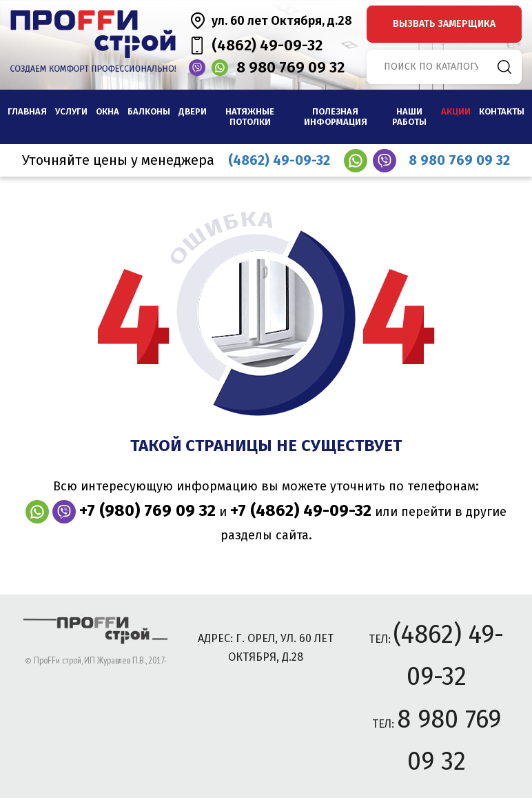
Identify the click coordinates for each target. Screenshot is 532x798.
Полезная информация (336, 117)
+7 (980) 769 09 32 (147, 510)
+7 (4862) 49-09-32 (301, 510)
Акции (456, 111)
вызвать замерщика (444, 24)
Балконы (149, 111)
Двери (193, 111)
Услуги (71, 111)
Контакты (502, 111)
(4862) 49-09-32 (267, 45)
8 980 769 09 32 (290, 67)
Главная (27, 111)
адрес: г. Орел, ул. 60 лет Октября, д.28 (266, 648)
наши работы (409, 117)
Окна (108, 111)
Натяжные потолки (250, 117)
